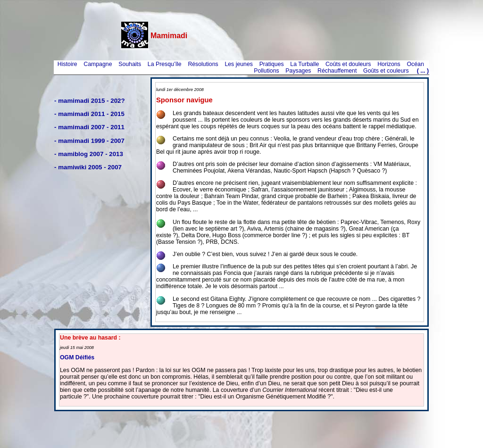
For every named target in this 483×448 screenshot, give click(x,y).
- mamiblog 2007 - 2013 (89, 154)
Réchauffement (337, 71)
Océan (415, 64)
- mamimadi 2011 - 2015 (89, 114)
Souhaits (130, 64)
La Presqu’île (165, 64)
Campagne (98, 64)
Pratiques (272, 64)
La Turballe (304, 64)
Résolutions (203, 64)
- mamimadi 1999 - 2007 (89, 141)
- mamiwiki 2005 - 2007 (88, 167)
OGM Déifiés (77, 357)
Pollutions (266, 71)
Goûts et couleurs (386, 71)
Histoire (67, 64)
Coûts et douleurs (348, 64)
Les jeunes (239, 64)
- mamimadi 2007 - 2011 (89, 127)
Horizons (389, 64)
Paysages (298, 71)
